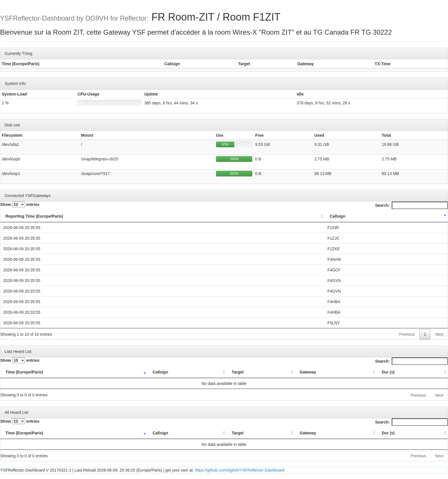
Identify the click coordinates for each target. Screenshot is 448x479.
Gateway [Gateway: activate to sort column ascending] (308, 372)
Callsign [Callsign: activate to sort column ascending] (160, 372)
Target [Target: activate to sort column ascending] (238, 372)
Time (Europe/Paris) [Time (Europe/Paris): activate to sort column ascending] (24, 372)
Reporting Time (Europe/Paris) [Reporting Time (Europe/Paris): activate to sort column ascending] (34, 216)
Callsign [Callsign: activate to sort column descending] (337, 216)
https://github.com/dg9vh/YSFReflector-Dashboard (240, 470)
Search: (411, 205)
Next (439, 334)
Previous (407, 334)
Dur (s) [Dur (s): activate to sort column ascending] (388, 372)
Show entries (20, 204)
